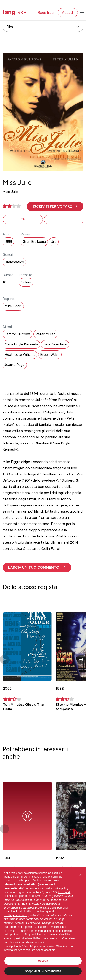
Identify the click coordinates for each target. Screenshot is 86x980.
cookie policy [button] (60, 888)
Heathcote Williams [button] (20, 355)
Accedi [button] (68, 13)
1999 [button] (8, 242)
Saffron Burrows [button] (17, 334)
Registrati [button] (46, 13)
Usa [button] (54, 242)
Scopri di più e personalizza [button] (43, 971)
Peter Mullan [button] (45, 334)
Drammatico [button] (14, 262)
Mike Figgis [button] (13, 306)
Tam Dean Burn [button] (55, 344)
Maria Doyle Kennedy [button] (21, 344)
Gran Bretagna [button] (34, 242)
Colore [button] (26, 282)
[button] (55, 206)
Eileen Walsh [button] (50, 355)
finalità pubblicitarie (15, 915)
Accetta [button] (43, 961)
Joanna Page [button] (15, 365)
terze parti (64, 892)
